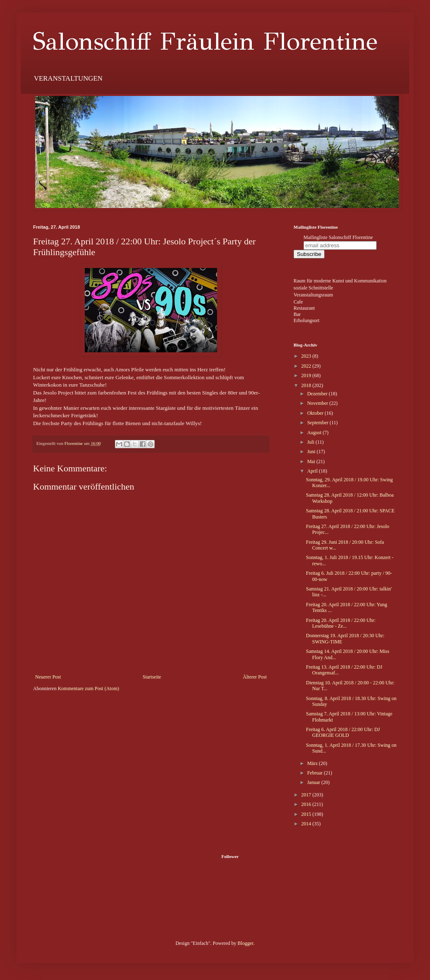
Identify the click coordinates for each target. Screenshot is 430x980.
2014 (307, 824)
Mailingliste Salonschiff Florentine (338, 237)
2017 (307, 795)
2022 (307, 366)
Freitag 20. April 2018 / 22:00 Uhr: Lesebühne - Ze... (341, 623)
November (318, 403)
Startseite (152, 677)
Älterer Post (255, 677)
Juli (311, 442)
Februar (315, 773)
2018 (307, 385)
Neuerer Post (48, 677)
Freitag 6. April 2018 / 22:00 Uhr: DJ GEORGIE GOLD (343, 732)
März (313, 763)
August (315, 433)
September (318, 423)
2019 (307, 375)
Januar (314, 782)
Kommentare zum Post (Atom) (88, 688)
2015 (307, 814)
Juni (312, 452)
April (313, 471)
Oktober (316, 413)
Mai (312, 461)
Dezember (318, 394)
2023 (307, 356)
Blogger (246, 943)
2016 (307, 804)
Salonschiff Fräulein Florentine (205, 41)
